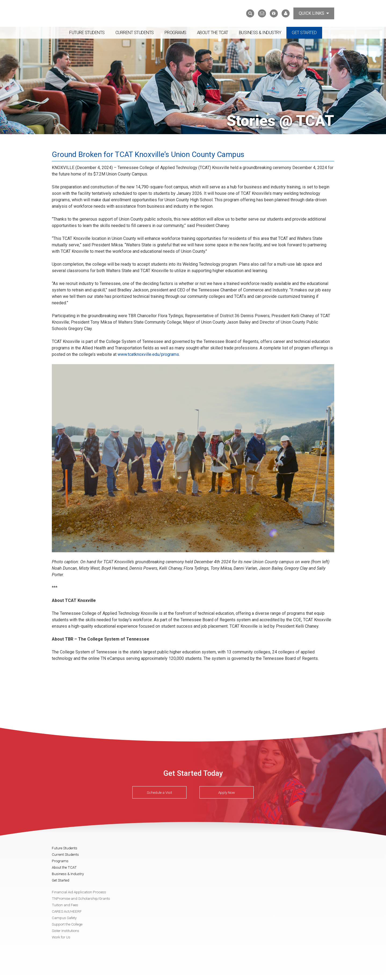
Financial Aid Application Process (79, 892)
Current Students (135, 33)
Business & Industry (260, 33)
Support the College (67, 924)
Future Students (87, 33)
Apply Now (227, 792)
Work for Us (61, 937)
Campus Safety (64, 918)
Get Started (304, 33)
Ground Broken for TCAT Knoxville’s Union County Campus (148, 154)
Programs (175, 33)
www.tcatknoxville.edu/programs (148, 354)
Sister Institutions (65, 931)
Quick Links (314, 13)
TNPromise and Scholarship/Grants (81, 898)
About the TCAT (213, 33)
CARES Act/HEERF (67, 911)
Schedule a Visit (159, 792)
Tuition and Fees (65, 905)
